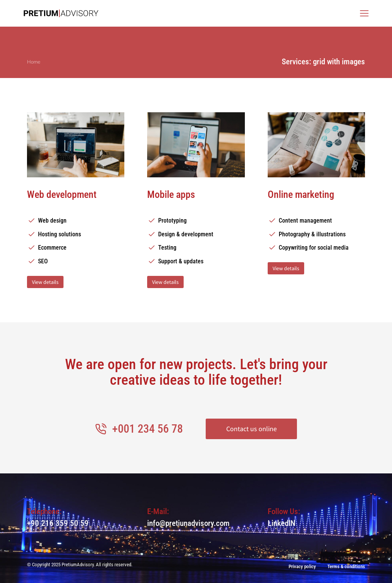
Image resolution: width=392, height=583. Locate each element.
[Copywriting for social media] (316, 248)
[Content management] (316, 221)
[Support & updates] (196, 261)
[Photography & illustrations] (316, 234)
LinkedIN (282, 523)
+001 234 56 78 (148, 429)
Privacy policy (302, 566)
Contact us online (252, 429)
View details (45, 282)
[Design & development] (196, 234)
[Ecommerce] (76, 248)
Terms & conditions (346, 566)
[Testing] (196, 248)
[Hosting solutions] (76, 234)
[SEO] (76, 261)
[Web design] (76, 221)
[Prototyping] (196, 221)
